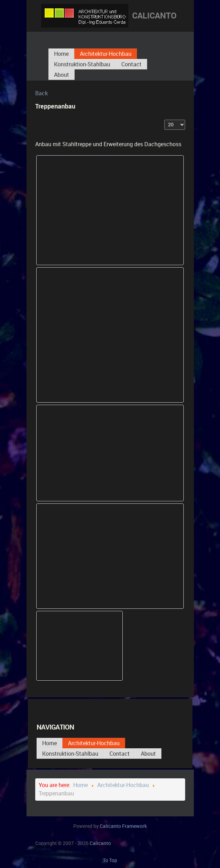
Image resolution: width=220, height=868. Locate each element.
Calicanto (123, 826)
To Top (110, 860)
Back (41, 93)
